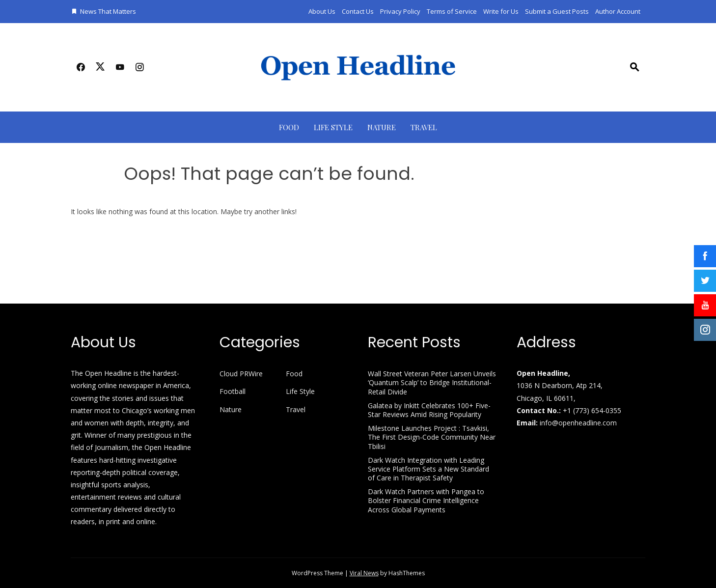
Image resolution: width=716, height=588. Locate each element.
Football (233, 392)
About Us (322, 11)
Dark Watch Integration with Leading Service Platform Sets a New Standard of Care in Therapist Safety (428, 469)
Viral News (364, 573)
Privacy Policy (400, 11)
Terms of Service (452, 11)
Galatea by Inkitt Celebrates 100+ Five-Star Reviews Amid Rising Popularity (429, 410)
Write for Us (501, 11)
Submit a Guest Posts (557, 11)
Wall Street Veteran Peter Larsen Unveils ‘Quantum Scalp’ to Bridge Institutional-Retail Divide (432, 382)
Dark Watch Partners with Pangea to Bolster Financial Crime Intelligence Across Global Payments (426, 500)
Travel (424, 127)
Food (289, 127)
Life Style (333, 127)
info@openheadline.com (578, 423)
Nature (382, 127)
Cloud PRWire (241, 374)
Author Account (618, 11)
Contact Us (358, 11)
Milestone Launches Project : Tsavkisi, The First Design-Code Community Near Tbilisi (432, 437)
